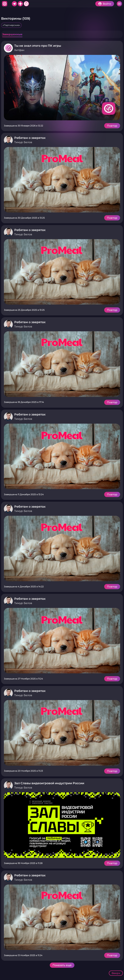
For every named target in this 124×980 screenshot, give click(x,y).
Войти (107, 4)
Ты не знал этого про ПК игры (38, 46)
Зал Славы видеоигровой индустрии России (49, 783)
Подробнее (62, 88)
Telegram (14, 4)
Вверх (116, 973)
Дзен (20, 4)
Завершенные (12, 34)
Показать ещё (62, 965)
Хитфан (5, 4)
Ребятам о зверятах (30, 138)
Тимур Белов (23, 142)
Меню (119, 4)
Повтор (112, 126)
